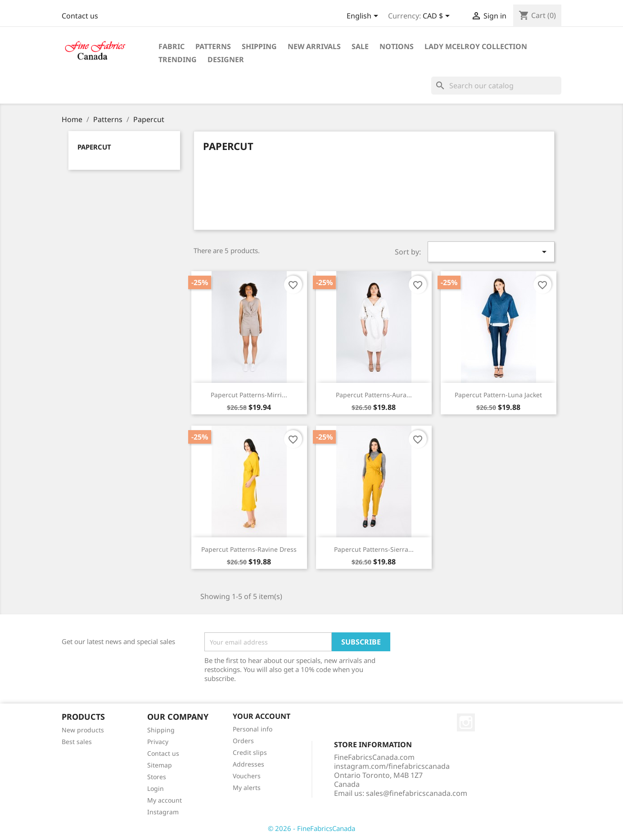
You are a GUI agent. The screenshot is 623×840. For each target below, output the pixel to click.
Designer (226, 59)
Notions (397, 46)
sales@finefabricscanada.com (417, 793)
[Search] (496, 86)
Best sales (77, 742)
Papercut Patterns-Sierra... (374, 549)
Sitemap (160, 765)
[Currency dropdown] (438, 17)
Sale (360, 46)
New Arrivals (314, 46)
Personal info (253, 729)
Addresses (248, 764)
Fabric (172, 46)
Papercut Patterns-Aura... (374, 395)
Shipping (259, 46)
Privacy (158, 742)
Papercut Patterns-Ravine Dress (249, 549)
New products (83, 730)
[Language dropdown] (364, 17)
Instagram (163, 812)
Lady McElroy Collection (476, 46)
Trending (178, 59)
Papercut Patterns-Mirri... (249, 395)
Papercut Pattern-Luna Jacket (498, 395)
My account (165, 800)
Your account (262, 716)
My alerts (247, 788)
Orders (243, 741)
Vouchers (247, 776)
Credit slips (250, 752)
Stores (157, 777)
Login (156, 788)
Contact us (80, 16)
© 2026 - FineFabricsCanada (311, 828)
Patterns (213, 46)
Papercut (94, 147)
